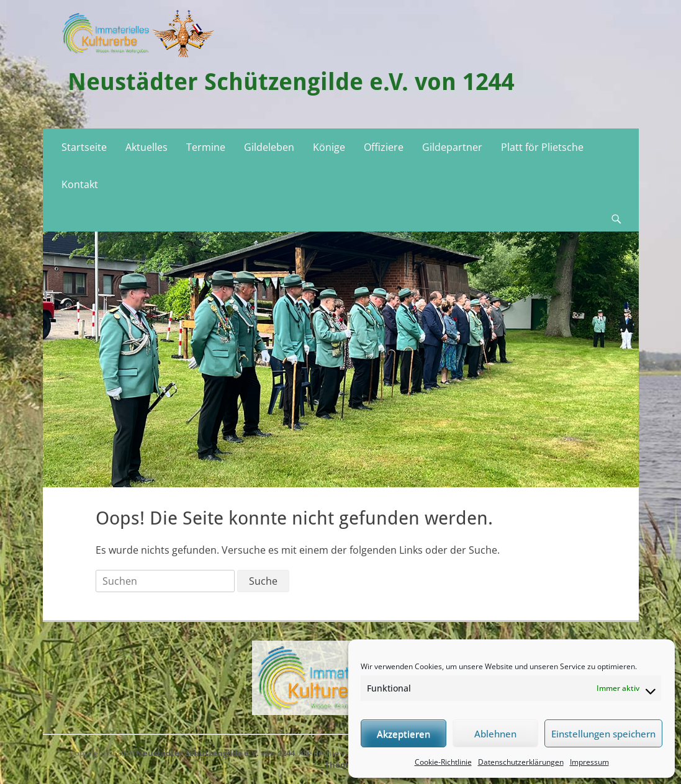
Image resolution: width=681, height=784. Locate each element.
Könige (329, 147)
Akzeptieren (404, 734)
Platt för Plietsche (542, 147)
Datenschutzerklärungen (521, 762)
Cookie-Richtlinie (443, 762)
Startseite (84, 147)
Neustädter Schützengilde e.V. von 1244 (291, 82)
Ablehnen (495, 734)
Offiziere (384, 147)
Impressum (589, 762)
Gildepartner (452, 147)
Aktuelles (147, 147)
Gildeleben (269, 147)
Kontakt (80, 184)
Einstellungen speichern (603, 734)
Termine (206, 147)
